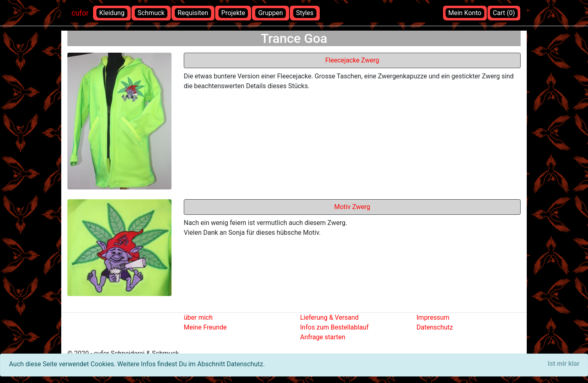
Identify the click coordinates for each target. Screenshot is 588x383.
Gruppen (270, 13)
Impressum (433, 317)
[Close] (564, 364)
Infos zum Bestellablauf (334, 327)
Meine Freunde (205, 327)
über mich (198, 317)
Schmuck (151, 13)
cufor (80, 13)
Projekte (233, 13)
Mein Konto (465, 13)
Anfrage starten (323, 337)
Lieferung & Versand (329, 317)
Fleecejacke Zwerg (352, 60)
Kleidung (112, 13)
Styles (305, 13)
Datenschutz (435, 327)
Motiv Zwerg (352, 207)
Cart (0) (504, 13)
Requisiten (193, 13)
